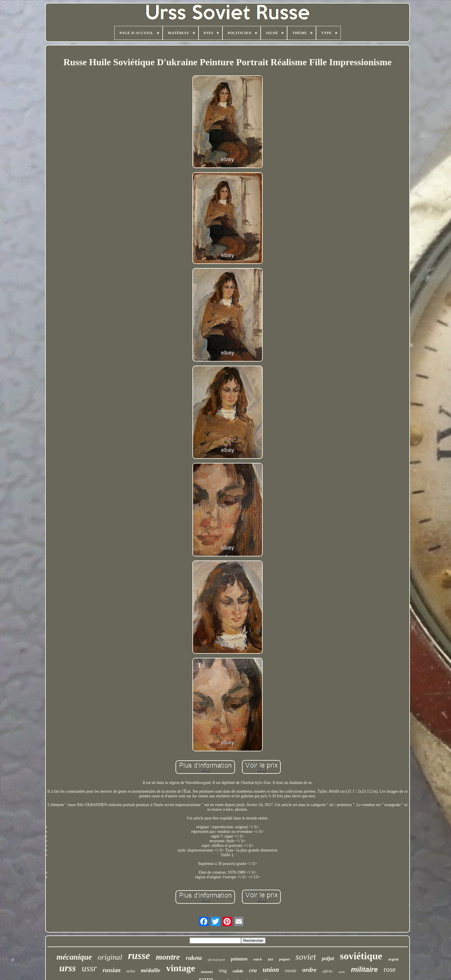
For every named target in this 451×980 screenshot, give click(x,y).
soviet (306, 957)
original (110, 957)
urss (68, 968)
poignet (284, 959)
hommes (207, 972)
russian (112, 970)
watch (258, 959)
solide (238, 971)
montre (168, 957)
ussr (89, 968)
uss (270, 959)
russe (139, 956)
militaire (364, 969)
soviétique (361, 956)
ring (223, 971)
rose (390, 969)
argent (393, 959)
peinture (239, 959)
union (271, 970)
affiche (328, 971)
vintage (181, 968)
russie (291, 971)
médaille (150, 970)
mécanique (74, 957)
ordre (309, 970)
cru (253, 970)
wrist (131, 971)
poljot (328, 958)
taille (342, 972)
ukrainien (216, 960)
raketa (194, 958)
